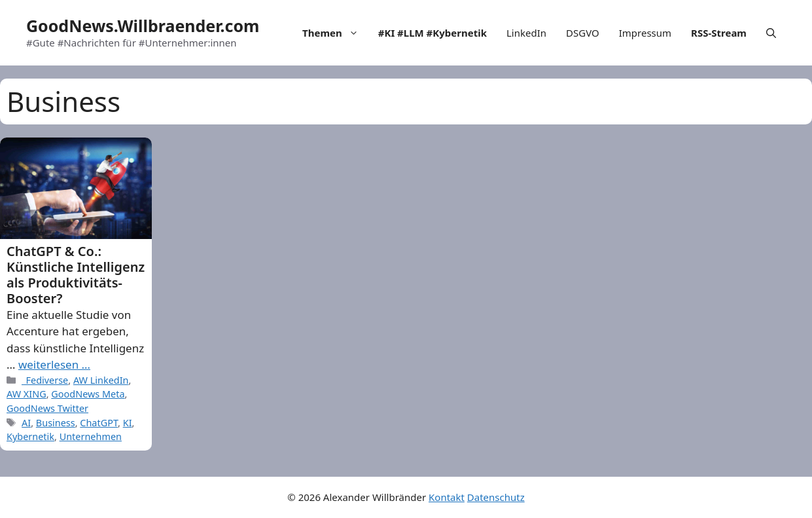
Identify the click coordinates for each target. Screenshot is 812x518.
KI (128, 423)
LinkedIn (526, 33)
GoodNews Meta (88, 394)
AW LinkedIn (101, 380)
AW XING (26, 394)
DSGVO (583, 33)
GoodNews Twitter (47, 408)
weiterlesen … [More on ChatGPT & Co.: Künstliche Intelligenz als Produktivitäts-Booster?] (54, 364)
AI (26, 423)
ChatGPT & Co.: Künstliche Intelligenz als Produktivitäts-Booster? (76, 275)
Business (56, 423)
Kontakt (447, 497)
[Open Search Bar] (771, 33)
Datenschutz (496, 497)
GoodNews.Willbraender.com (143, 26)
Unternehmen (91, 436)
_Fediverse (45, 380)
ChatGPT (99, 423)
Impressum (645, 33)
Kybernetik (30, 436)
